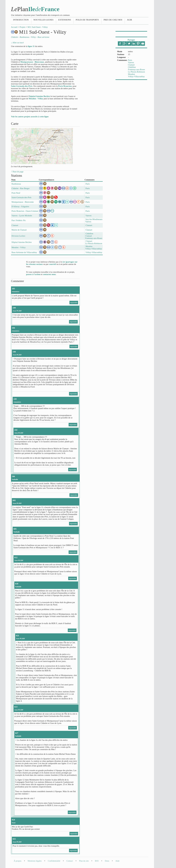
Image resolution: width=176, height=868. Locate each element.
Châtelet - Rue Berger (21, 188)
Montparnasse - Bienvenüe (23, 202)
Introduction (21, 20)
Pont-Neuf (16, 193)
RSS (97, 861)
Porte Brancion (65, 86)
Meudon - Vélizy (36, 99)
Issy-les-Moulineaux (94, 219)
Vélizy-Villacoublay (136, 76)
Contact (70, 861)
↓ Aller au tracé (17, 43)
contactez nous (49, 274)
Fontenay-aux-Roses (136, 69)
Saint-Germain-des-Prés (22, 86)
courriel (52, 264)
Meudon (131, 74)
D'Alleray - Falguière (20, 206)
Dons (107, 861)
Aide (117, 861)
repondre (74, 303)
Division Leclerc (18, 236)
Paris (130, 60)
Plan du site (84, 861)
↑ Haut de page (17, 172)
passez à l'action (33, 274)
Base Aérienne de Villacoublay (24, 252)
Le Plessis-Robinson (136, 72)
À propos (18, 861)
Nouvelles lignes (43, 20)
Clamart (131, 65)
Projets (23, 27)
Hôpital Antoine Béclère (22, 242)
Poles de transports (87, 20)
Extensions (65, 20)
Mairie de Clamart (19, 230)
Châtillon (132, 67)
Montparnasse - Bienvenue (32, 62)
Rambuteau (16, 184)
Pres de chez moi (113, 20)
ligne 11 (31, 46)
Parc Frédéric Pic (19, 220)
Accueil (14, 27)
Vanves (131, 62)
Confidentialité (54, 861)
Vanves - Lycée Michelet (22, 216)
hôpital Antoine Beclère (40, 96)
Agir (129, 20)
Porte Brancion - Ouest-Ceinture (25, 211)
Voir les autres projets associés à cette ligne (30, 117)
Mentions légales (35, 861)
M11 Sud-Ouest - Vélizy (38, 27)
